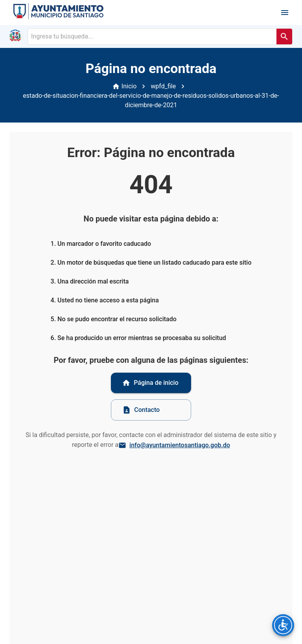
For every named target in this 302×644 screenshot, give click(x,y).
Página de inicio (150, 383)
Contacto (141, 410)
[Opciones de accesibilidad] (283, 625)
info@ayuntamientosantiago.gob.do (175, 445)
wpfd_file (163, 86)
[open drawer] (285, 13)
